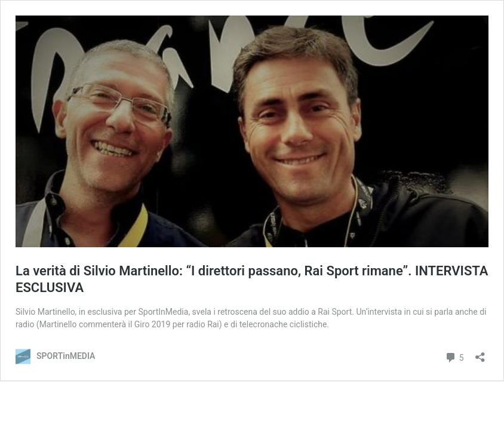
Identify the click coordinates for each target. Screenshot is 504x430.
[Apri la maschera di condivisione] (480, 353)
